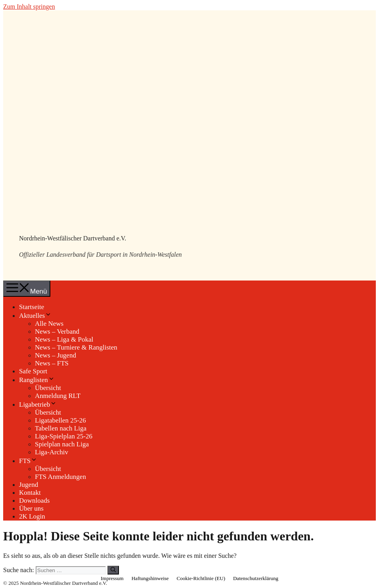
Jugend (29, 485)
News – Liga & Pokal (64, 339)
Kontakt (30, 493)
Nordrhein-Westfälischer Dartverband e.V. (73, 238)
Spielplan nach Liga (62, 444)
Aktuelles (35, 316)
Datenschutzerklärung (256, 578)
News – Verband (57, 331)
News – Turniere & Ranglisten (76, 347)
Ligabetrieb (38, 404)
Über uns (31, 508)
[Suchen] (113, 570)
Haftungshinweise (150, 578)
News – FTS (52, 363)
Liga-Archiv (52, 452)
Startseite (32, 307)
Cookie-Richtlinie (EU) (201, 578)
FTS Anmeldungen (60, 477)
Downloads (34, 501)
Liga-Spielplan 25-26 (64, 436)
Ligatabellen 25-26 (60, 420)
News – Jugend (56, 355)
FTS (28, 461)
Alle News (49, 324)
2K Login (32, 516)
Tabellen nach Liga (61, 428)
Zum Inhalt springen (29, 7)
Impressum (112, 578)
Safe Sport (33, 371)
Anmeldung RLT (58, 396)
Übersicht (48, 388)
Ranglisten (37, 380)
